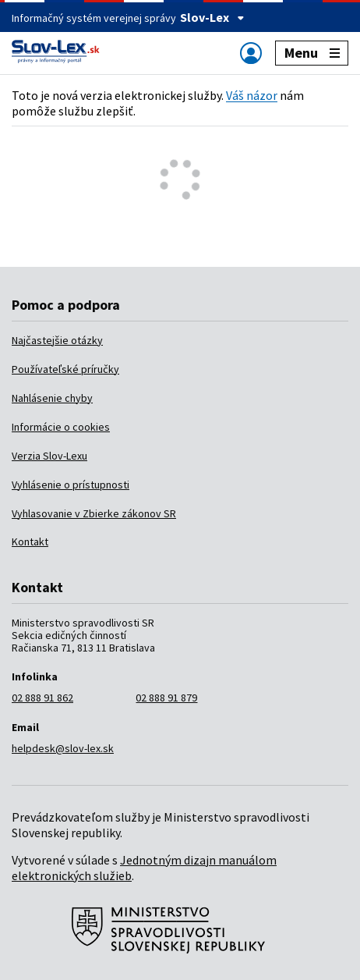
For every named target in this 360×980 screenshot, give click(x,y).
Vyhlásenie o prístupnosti (71, 485)
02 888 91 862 (42, 698)
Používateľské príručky (65, 369)
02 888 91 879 (166, 698)
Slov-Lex (212, 17)
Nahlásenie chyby (52, 398)
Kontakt (30, 541)
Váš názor (252, 95)
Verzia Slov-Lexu (49, 456)
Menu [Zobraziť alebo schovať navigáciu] (312, 53)
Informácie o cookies (61, 427)
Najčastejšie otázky (57, 340)
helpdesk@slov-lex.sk (63, 748)
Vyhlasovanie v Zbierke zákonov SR (94, 513)
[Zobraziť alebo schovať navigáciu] (251, 53)
